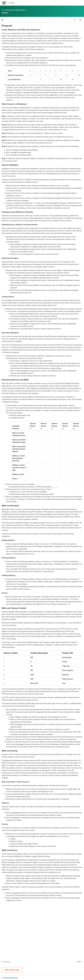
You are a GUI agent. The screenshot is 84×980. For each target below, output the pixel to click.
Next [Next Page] (80, 962)
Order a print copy (12, 970)
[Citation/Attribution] (42, 978)
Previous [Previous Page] (6, 962)
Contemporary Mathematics (13, 10)
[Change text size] (80, 20)
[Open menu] (2, 20)
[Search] (75, 20)
